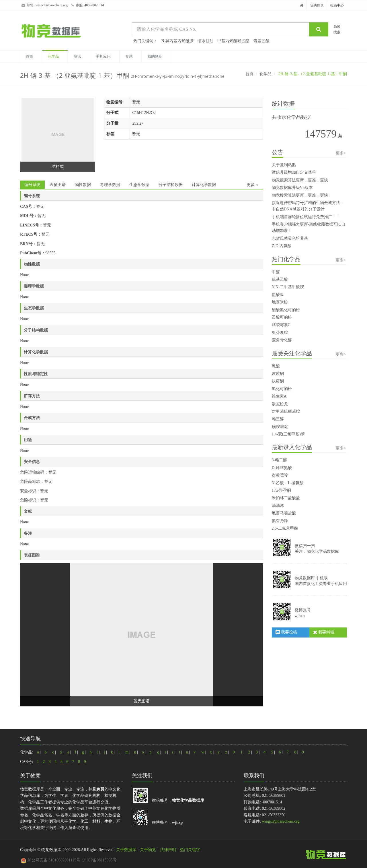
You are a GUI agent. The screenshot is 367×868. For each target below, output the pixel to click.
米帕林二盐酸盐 (286, 498)
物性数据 (83, 185)
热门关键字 (190, 850)
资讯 (77, 56)
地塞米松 (280, 302)
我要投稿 (286, 632)
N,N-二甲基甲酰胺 (288, 287)
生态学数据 (139, 185)
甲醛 (276, 272)
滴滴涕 (278, 506)
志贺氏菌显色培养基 (290, 238)
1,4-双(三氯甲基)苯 (288, 434)
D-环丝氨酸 (282, 468)
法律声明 (168, 850)
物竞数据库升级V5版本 (292, 188)
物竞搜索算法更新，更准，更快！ (302, 180)
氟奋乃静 (280, 521)
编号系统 (32, 185)
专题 (129, 56)
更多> (341, 153)
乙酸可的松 (282, 317)
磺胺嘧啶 (280, 427)
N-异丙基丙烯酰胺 (178, 41)
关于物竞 (148, 850)
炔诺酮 (278, 381)
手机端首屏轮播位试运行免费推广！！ (306, 217)
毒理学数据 (110, 185)
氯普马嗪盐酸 (284, 513)
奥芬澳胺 (280, 333)
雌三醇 (278, 419)
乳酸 (276, 366)
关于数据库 (126, 850)
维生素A (279, 396)
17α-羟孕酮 (282, 490)
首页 (30, 56)
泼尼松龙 (280, 404)
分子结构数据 (171, 185)
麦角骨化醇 (282, 340)
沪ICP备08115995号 (99, 860)
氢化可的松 (282, 389)
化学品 (53, 56)
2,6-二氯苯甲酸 (285, 528)
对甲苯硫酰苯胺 (286, 411)
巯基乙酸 (261, 41)
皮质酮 (278, 374)
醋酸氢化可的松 (286, 310)
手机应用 (103, 56)
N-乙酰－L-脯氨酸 (288, 483)
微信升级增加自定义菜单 (294, 172)
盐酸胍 (278, 295)
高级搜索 (337, 29)
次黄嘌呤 (280, 475)
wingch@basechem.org (51, 5)
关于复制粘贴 (284, 165)
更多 (253, 185)
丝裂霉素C (281, 325)
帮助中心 (337, 5)
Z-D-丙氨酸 (282, 246)
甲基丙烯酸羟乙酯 (233, 41)
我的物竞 (317, 5)
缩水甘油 (206, 41)
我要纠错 (324, 632)
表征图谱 (58, 185)
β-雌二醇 (280, 460)
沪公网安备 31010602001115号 (50, 860)
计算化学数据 (204, 185)
